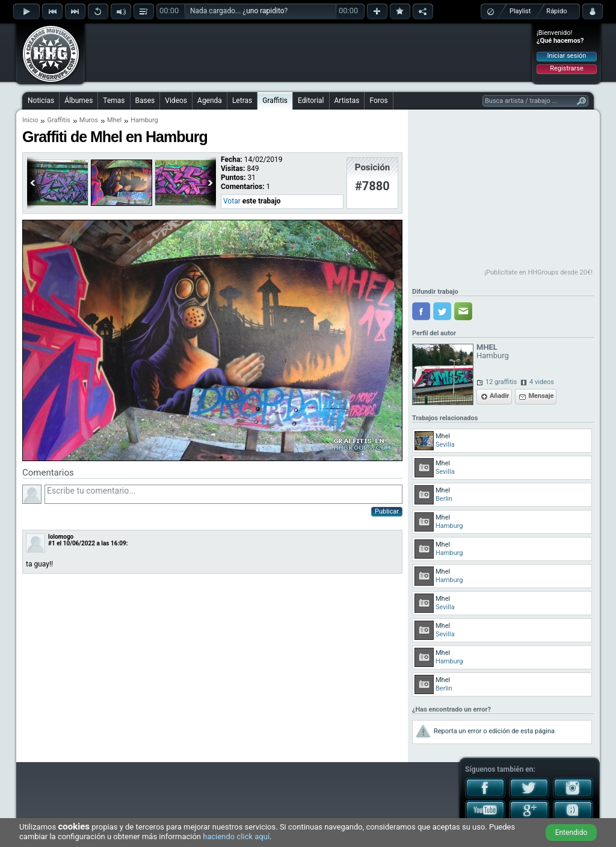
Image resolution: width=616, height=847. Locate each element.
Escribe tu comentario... (223, 494)
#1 (52, 543)
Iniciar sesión (567, 56)
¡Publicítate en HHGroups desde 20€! (538, 272)
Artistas (347, 101)
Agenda (210, 101)
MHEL (487, 347)
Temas (114, 101)
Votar (232, 201)
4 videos (542, 382)
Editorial (311, 101)
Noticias (41, 101)
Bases (145, 101)
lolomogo (61, 537)
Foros (378, 101)
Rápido (556, 11)
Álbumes (79, 101)
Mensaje (541, 396)
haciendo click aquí (236, 836)
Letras (242, 101)
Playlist (520, 11)
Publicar (387, 511)
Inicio (30, 120)
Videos (176, 101)
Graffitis (275, 101)
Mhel (114, 120)
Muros (89, 120)
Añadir (499, 396)
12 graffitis (501, 382)
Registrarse (566, 68)
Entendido (571, 833)
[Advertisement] (309, 52)
